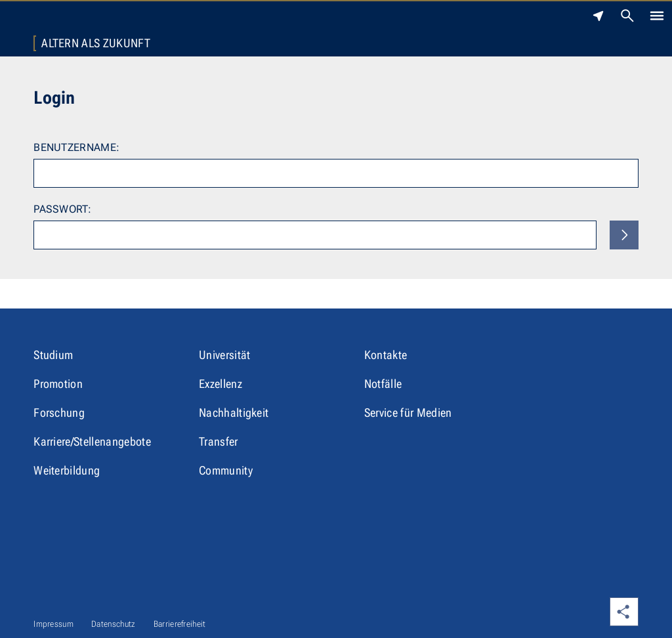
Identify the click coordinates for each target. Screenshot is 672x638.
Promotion (58, 384)
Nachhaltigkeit (234, 413)
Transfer (219, 441)
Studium (53, 355)
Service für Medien (408, 413)
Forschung (59, 413)
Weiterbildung (67, 470)
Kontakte (386, 355)
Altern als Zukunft (96, 43)
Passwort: (62, 209)
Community (226, 470)
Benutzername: (76, 147)
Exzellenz (220, 384)
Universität (225, 355)
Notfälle (383, 384)
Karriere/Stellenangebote (92, 441)
